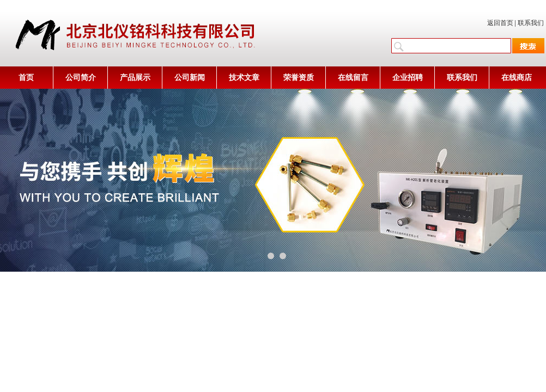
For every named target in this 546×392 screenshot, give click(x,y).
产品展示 (135, 78)
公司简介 (81, 78)
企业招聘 (408, 78)
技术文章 (244, 78)
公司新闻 (190, 78)
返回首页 (500, 23)
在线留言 (353, 78)
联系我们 (531, 23)
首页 (26, 78)
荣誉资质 (299, 78)
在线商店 (517, 78)
